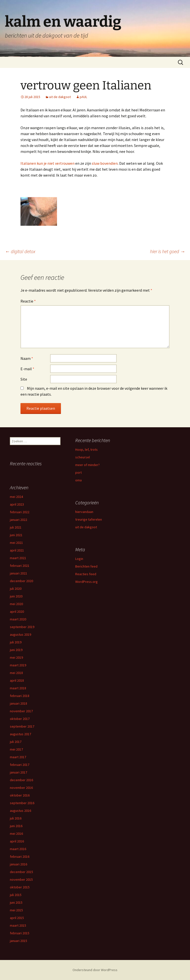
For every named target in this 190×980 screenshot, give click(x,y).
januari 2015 (19, 941)
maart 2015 (18, 925)
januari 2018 (19, 703)
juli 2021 (16, 527)
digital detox (20, 251)
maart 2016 (18, 849)
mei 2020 (16, 604)
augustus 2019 (20, 634)
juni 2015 (16, 902)
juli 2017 (16, 742)
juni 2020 (16, 596)
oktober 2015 (20, 887)
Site (24, 379)
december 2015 (21, 872)
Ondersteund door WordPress (95, 970)
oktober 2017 (20, 719)
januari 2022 (19, 520)
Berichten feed (86, 566)
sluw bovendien (105, 163)
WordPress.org (86, 582)
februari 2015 (20, 933)
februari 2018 (20, 696)
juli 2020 (16, 589)
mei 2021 (16, 543)
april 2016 (17, 841)
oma (78, 480)
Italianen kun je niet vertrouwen (47, 163)
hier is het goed (168, 251)
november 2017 (21, 711)
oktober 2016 (20, 795)
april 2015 (17, 918)
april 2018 (17, 680)
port (78, 472)
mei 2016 (16, 834)
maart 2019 (18, 665)
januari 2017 (19, 772)
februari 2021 (20, 566)
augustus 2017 (20, 734)
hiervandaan (84, 512)
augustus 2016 (20, 811)
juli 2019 (16, 642)
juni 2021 (16, 535)
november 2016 (21, 788)
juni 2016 (16, 826)
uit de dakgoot (60, 97)
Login (79, 559)
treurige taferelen (89, 519)
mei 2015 (16, 910)
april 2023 (17, 504)
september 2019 (22, 627)
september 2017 (22, 726)
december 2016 (21, 780)
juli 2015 (16, 895)
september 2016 (22, 803)
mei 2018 (16, 673)
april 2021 (17, 550)
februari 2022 (20, 512)
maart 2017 (18, 757)
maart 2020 (18, 619)
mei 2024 (16, 497)
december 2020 (21, 581)
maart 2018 (18, 688)
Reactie (28, 301)
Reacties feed (86, 574)
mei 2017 (16, 749)
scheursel (83, 457)
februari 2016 (20, 857)
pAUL (83, 97)
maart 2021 (18, 558)
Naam (27, 358)
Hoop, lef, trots (86, 449)
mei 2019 (16, 657)
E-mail (27, 369)
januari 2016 (19, 864)
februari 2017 (20, 765)
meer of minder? (87, 465)
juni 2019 (16, 650)
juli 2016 (16, 818)
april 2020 (17, 612)
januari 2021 (19, 573)
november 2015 (21, 879)
